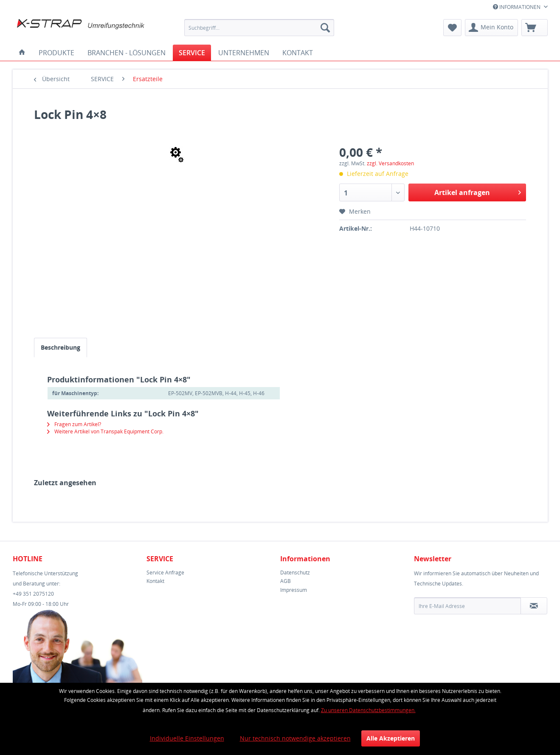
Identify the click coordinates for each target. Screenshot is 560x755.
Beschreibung (61, 347)
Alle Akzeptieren (391, 738)
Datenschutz (295, 573)
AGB (286, 581)
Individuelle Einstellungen (187, 738)
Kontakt (155, 581)
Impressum (294, 590)
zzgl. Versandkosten (390, 163)
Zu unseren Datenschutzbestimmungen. (368, 710)
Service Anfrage (165, 573)
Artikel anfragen (478, 191)
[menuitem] (259, 28)
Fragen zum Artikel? (74, 424)
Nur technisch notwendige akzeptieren (295, 738)
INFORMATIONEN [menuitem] (517, 7)
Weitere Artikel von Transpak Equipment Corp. (105, 431)
